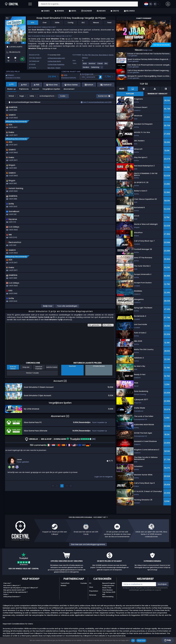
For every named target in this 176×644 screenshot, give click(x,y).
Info (33, 23)
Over (45, 23)
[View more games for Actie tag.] (85, 64)
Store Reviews (107, 590)
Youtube (84, 583)
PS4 (86, 55)
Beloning (129, 11)
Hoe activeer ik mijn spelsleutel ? (16, 592)
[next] (23, 43)
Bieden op (12, 89)
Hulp (168, 640)
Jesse (19, 468)
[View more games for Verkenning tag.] (95, 68)
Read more (141, 641)
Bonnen (59, 11)
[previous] (7, 43)
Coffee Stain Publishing (56, 64)
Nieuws (101, 11)
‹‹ (53, 494)
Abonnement (69, 89)
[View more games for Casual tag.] (100, 64)
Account (35, 89)
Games (45, 11)
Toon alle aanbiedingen (67, 315)
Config (70, 23)
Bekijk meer (48, 315)
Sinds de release (13, 376)
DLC (83, 23)
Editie (57, 23)
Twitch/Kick (65, 583)
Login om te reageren (104, 485)
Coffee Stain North (54, 61)
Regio (22, 96)
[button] (168, 4)
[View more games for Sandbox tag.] (86, 68)
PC (90, 583)
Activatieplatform (47, 96)
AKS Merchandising (108, 596)
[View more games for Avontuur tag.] (92, 64)
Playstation (94, 591)
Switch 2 (85, 58)
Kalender (87, 11)
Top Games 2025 (109, 592)
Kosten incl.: (104, 96)
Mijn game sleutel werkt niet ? (14, 590)
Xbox (91, 587)
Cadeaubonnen (108, 585)
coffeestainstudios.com (56, 58)
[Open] (30, 4)
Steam (58, 68)
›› (71, 494)
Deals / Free (107, 588)
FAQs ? (6, 594)
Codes (63, 96)
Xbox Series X (103, 55)
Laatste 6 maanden (39, 376)
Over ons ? (7, 583)
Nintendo (93, 595)
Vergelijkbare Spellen (51, 89)
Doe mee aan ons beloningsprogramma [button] (88, 544)
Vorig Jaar (26, 376)
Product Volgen (32, 382)
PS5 (89, 55)
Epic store (51, 68)
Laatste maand (52, 376)
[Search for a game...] (88, 4)
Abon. (73, 11)
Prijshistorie (24, 89)
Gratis (115, 11)
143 (82, 454)
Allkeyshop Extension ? (12, 597)
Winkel (11, 96)
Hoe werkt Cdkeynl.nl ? (12, 585)
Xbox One (95, 55)
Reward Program (109, 583)
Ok (133, 641)
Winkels (63, 585)
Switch (111, 55)
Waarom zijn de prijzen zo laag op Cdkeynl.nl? (21, 588)
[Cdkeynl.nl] (6, 4)
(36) (81, 448)
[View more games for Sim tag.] (106, 64)
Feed (109, 23)
